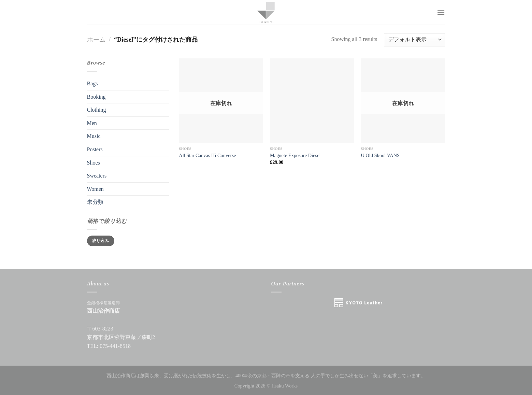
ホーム (96, 40)
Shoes (94, 163)
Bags (92, 83)
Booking (96, 97)
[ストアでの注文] (414, 40)
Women (95, 189)
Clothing (97, 110)
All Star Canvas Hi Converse (207, 155)
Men (92, 123)
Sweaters (97, 176)
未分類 (95, 202)
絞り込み (100, 241)
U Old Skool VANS (380, 155)
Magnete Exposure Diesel (295, 155)
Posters (95, 149)
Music (94, 136)
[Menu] (441, 12)
